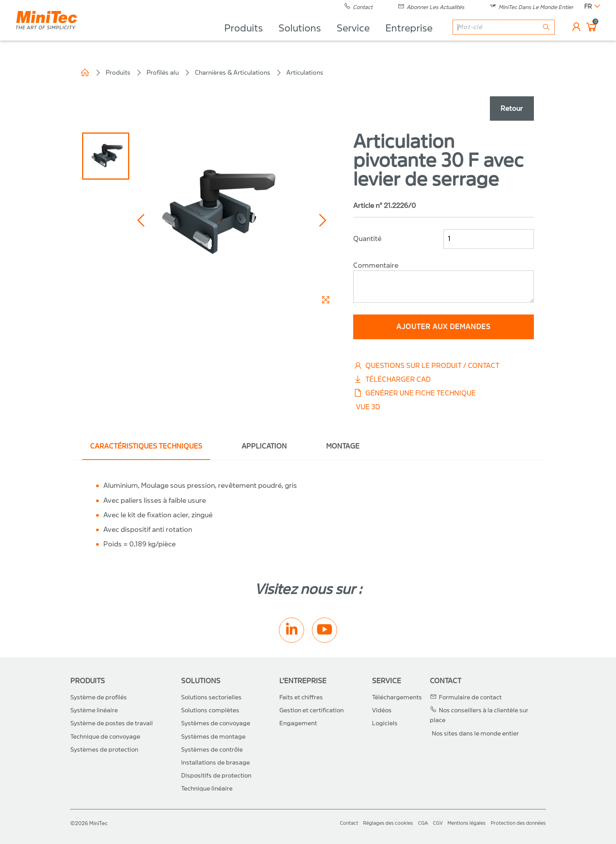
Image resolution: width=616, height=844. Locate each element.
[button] (142, 220)
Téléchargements (397, 697)
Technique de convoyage (105, 737)
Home (85, 73)
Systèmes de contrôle (212, 750)
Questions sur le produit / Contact (426, 366)
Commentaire (376, 266)
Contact (445, 681)
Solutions (300, 38)
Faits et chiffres (301, 697)
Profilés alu (163, 73)
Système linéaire (94, 710)
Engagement (298, 723)
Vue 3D (368, 407)
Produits (244, 38)
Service (353, 38)
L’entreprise (303, 681)
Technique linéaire (207, 789)
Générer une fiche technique (414, 393)
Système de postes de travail (112, 723)
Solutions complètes (210, 710)
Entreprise (409, 38)
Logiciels (385, 723)
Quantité (367, 239)
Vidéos (382, 710)
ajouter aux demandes (444, 327)
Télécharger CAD (392, 380)
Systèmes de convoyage (216, 723)
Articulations (305, 73)
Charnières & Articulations (233, 73)
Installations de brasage (215, 763)
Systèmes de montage (213, 737)
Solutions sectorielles (211, 697)
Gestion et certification (312, 710)
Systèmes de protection (104, 750)
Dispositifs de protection (216, 776)
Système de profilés (99, 697)
